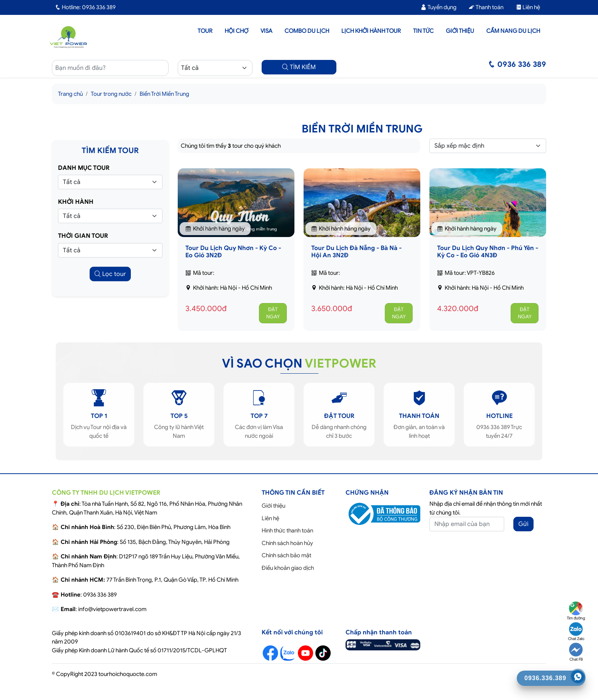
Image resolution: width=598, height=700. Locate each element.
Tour (205, 31)
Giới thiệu (460, 31)
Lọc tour (110, 274)
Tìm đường (576, 611)
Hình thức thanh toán (287, 531)
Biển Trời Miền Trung (164, 94)
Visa (266, 31)
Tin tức (423, 31)
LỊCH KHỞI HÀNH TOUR (371, 31)
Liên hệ (528, 7)
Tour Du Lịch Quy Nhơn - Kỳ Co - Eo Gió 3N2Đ (233, 252)
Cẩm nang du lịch (513, 31)
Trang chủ (70, 94)
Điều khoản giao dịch (288, 568)
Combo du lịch (307, 31)
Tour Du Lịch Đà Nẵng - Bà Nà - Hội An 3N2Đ (356, 252)
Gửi (523, 524)
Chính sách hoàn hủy (287, 543)
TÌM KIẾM (299, 67)
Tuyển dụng (439, 7)
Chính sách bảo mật (286, 555)
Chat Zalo (576, 632)
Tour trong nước (111, 94)
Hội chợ (236, 31)
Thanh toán (486, 7)
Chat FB (576, 652)
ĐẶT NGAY (273, 313)
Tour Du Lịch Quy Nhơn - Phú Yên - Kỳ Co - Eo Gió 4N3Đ (488, 252)
